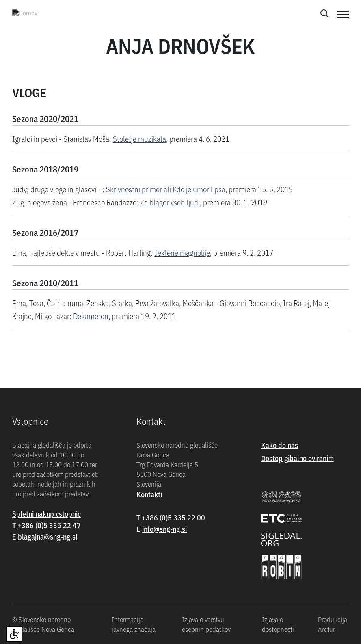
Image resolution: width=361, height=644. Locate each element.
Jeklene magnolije (182, 252)
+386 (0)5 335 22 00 (173, 517)
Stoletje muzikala (139, 138)
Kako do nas (280, 445)
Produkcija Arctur (333, 624)
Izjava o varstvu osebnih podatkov (206, 624)
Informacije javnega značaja (134, 624)
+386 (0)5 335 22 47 (49, 525)
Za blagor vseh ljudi (170, 202)
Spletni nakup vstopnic (46, 514)
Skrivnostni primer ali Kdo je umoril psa (166, 189)
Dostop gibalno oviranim (297, 458)
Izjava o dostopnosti (278, 624)
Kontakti (149, 494)
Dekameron (91, 316)
